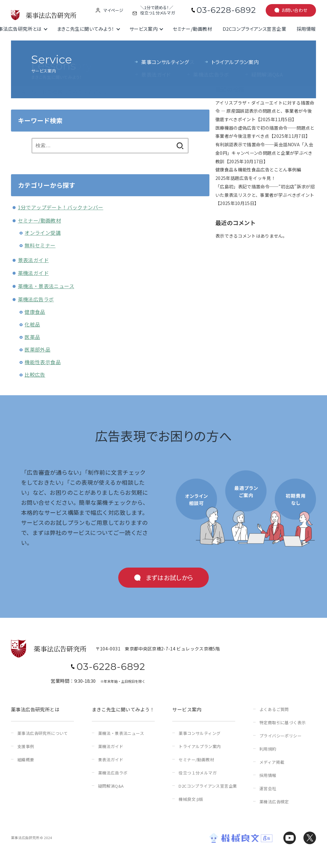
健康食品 (35, 312)
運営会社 (268, 788)
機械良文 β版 (191, 799)
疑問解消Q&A (111, 786)
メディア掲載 (272, 762)
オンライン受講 (43, 233)
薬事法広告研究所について (43, 733)
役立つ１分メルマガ (198, 773)
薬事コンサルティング (200, 733)
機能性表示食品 (43, 362)
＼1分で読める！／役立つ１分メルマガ (158, 10)
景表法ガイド (33, 260)
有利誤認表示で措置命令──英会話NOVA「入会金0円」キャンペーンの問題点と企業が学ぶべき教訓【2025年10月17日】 (264, 153)
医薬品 (32, 337)
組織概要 (26, 760)
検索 (220, 55)
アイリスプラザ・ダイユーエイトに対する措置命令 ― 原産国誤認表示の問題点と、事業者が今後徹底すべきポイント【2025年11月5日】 (265, 111)
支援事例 (26, 746)
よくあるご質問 (274, 709)
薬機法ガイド (33, 273)
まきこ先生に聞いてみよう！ (86, 29)
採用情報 (306, 29)
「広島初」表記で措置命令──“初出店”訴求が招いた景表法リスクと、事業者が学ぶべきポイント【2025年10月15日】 (265, 195)
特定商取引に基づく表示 (283, 722)
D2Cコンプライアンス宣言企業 (255, 29)
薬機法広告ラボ (36, 299)
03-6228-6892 (226, 10)
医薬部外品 (37, 349)
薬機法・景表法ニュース (46, 286)
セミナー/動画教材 (192, 29)
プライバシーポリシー (280, 736)
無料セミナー (40, 245)
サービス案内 (144, 29)
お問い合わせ (294, 10)
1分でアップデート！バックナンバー (61, 207)
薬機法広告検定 (274, 802)
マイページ (113, 10)
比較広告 (35, 375)
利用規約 (268, 749)
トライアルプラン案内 (200, 746)
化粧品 (32, 324)
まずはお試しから (169, 577)
